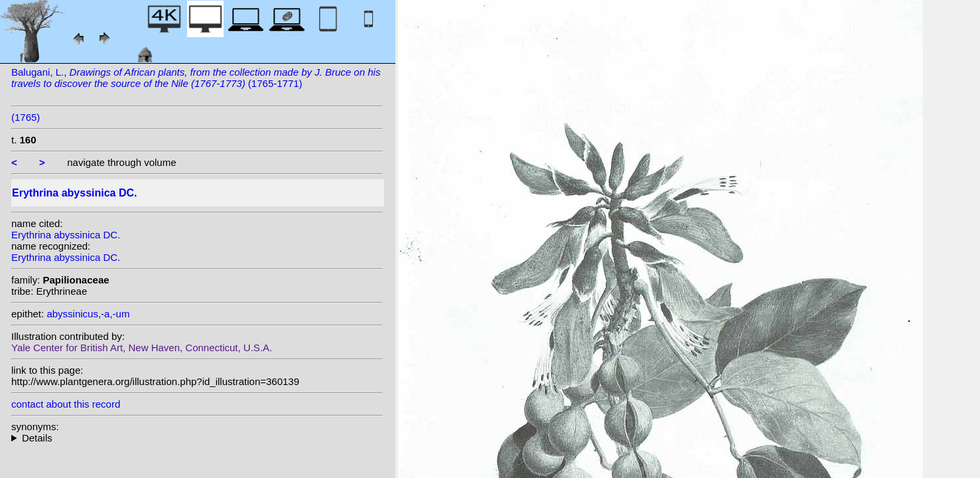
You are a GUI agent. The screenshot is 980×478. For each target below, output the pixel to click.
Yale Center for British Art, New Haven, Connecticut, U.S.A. (142, 348)
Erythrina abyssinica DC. (66, 235)
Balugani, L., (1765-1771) (196, 78)
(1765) (26, 117)
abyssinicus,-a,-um (88, 314)
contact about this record (66, 404)
